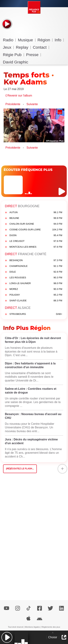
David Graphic (16, 62)
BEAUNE (36, 218)
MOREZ (36, 289)
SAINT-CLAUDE (36, 301)
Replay (23, 47)
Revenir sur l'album (19, 96)
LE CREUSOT (36, 241)
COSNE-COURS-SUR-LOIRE (36, 230)
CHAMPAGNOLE (36, 266)
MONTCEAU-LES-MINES (36, 247)
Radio (9, 40)
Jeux (8, 47)
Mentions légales (32, 627)
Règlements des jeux (51, 627)
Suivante (32, 104)
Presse (33, 55)
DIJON (36, 235)
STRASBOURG (36, 314)
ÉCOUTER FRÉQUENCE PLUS (28, 170)
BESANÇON (36, 260)
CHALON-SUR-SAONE (36, 224)
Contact (41, 47)
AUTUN (36, 212)
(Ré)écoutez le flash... (20, 469)
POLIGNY (36, 295)
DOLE (36, 272)
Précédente (13, 104)
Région (45, 40)
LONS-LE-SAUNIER (36, 283)
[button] (7, 637)
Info (59, 40)
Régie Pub (13, 55)
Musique (26, 40)
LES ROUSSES (36, 278)
